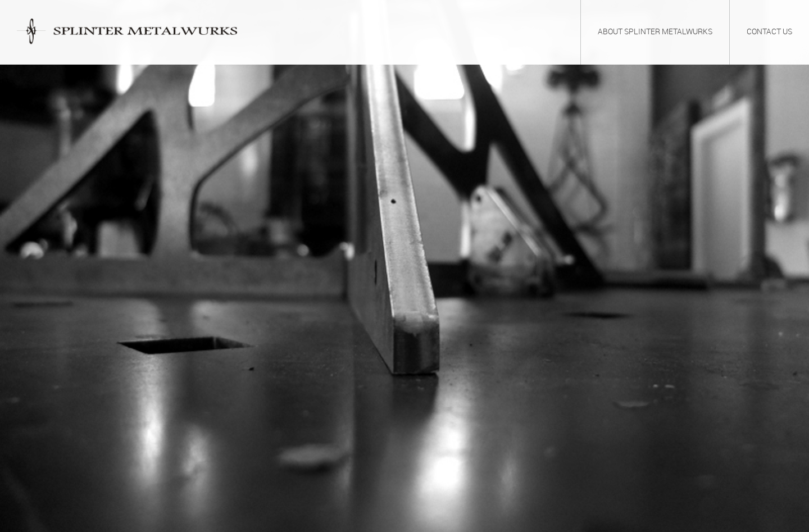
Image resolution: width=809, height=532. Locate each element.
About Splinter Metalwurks (655, 32)
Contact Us (769, 32)
